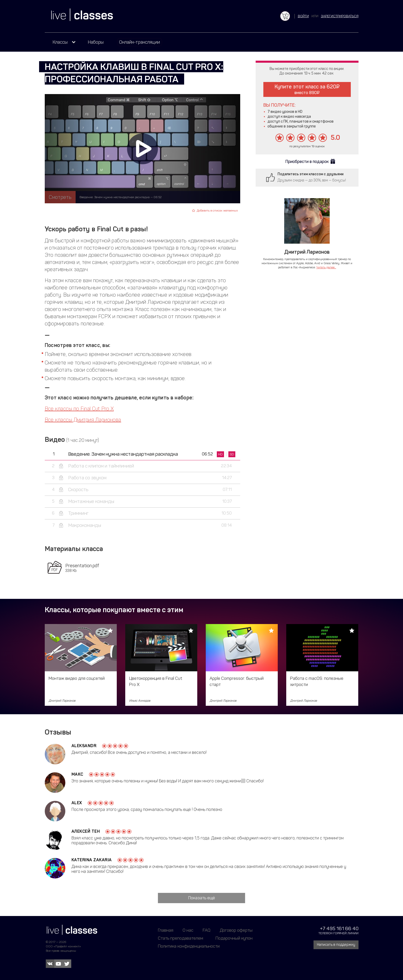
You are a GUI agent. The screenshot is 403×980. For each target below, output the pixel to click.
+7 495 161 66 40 (339, 928)
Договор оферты (236, 930)
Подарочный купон (234, 938)
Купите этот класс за (307, 89)
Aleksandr (84, 746)
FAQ (207, 930)
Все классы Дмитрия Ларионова (83, 420)
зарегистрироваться (340, 16)
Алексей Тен (86, 831)
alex (77, 803)
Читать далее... (326, 267)
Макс (77, 774)
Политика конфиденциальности (189, 946)
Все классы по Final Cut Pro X (79, 409)
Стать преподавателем (181, 938)
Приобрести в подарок (307, 162)
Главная (166, 930)
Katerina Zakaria (92, 860)
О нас (188, 930)
